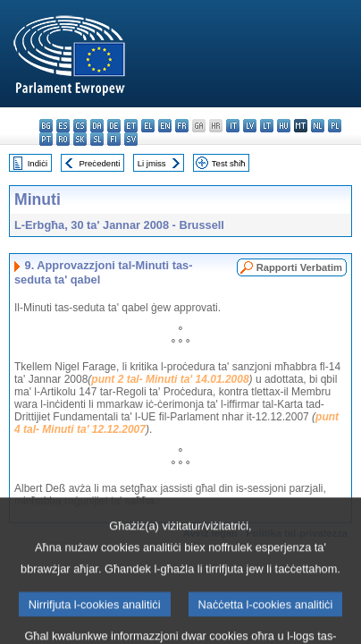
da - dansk (97, 126)
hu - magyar (284, 126)
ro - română (63, 139)
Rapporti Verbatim (299, 267)
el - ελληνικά (148, 126)
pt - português (46, 139)
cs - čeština (80, 126)
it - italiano (233, 126)
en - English (165, 126)
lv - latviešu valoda (250, 126)
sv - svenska (131, 139)
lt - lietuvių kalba (267, 126)
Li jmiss (152, 163)
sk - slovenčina (80, 139)
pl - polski (335, 126)
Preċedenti (99, 163)
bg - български (46, 126)
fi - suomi (114, 139)
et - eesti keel (131, 126)
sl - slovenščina (97, 139)
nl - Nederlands (318, 126)
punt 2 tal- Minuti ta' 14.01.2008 (170, 379)
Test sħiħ (229, 163)
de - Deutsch (114, 126)
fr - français (182, 126)
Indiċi (38, 163)
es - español (63, 126)
